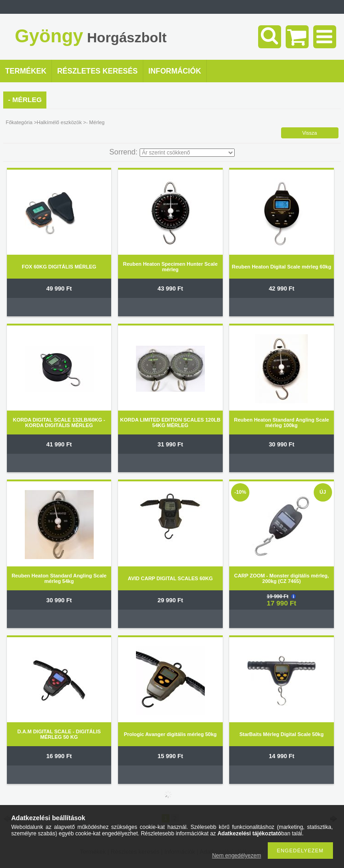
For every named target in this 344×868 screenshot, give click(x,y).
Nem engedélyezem (237, 856)
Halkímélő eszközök (59, 122)
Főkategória (19, 122)
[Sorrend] (187, 153)
